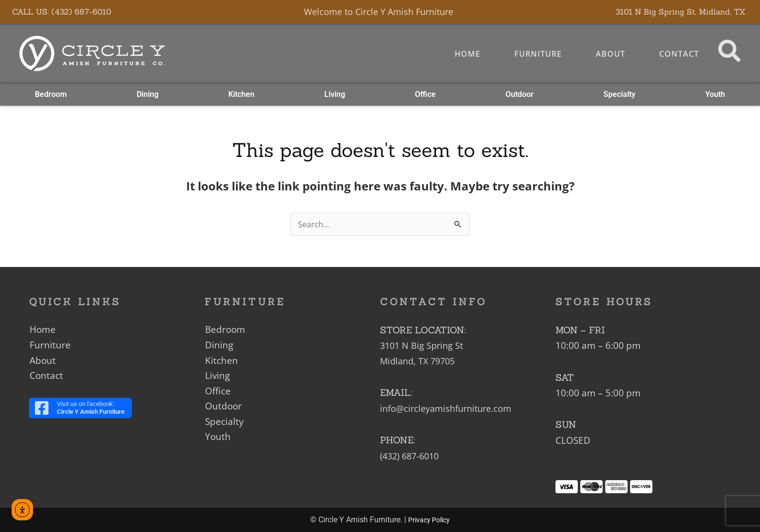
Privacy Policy (429, 520)
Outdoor (520, 95)
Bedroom (51, 95)
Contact (677, 54)
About (609, 54)
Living (335, 95)
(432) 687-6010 (412, 456)
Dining (148, 95)
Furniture (536, 54)
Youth (715, 95)
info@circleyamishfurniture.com (450, 409)
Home (466, 54)
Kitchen (241, 95)
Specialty (619, 95)
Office (425, 95)
